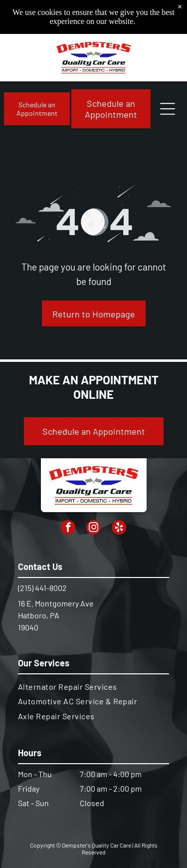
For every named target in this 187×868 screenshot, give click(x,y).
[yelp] (119, 529)
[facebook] (68, 529)
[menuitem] (93, 687)
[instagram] (93, 529)
